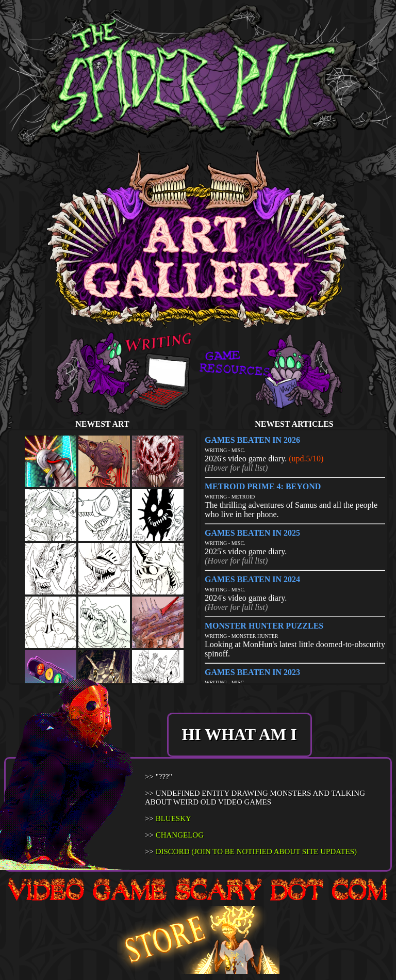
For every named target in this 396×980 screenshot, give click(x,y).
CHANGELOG (180, 835)
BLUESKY (174, 818)
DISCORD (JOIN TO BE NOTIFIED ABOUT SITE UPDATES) (256, 852)
